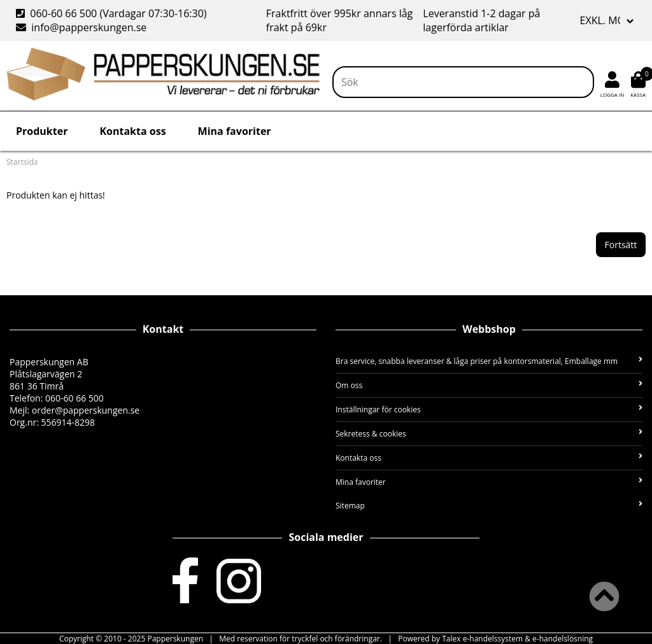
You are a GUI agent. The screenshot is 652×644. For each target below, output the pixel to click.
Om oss (489, 385)
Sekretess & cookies (489, 434)
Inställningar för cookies (489, 409)
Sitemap (489, 506)
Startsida (22, 162)
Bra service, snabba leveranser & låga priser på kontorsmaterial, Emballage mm (489, 361)
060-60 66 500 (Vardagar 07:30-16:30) (113, 13)
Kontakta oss (132, 131)
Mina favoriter (235, 131)
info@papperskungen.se (81, 27)
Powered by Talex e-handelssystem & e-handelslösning (495, 639)
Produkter (42, 131)
